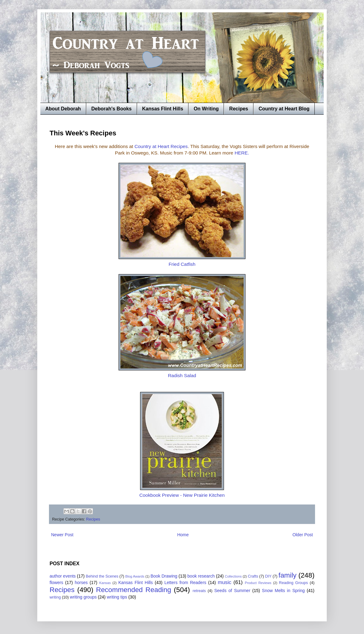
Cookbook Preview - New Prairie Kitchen (182, 495)
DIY (268, 576)
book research (201, 576)
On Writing (206, 109)
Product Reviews (258, 583)
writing (55, 597)
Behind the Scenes (102, 576)
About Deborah (63, 109)
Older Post (303, 535)
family (287, 575)
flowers (56, 583)
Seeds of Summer (232, 591)
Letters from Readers (185, 583)
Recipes (239, 109)
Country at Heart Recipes (161, 146)
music (224, 582)
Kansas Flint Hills (163, 109)
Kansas (105, 583)
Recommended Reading (134, 590)
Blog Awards (135, 576)
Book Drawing (164, 576)
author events (63, 576)
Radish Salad (182, 375)
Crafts (253, 576)
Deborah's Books (112, 109)
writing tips (117, 597)
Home (183, 535)
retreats (199, 591)
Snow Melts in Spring (283, 591)
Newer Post (62, 535)
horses (81, 583)
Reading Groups (293, 583)
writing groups (83, 597)
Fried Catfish (182, 264)
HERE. (242, 153)
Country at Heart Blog (284, 109)
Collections (233, 576)
